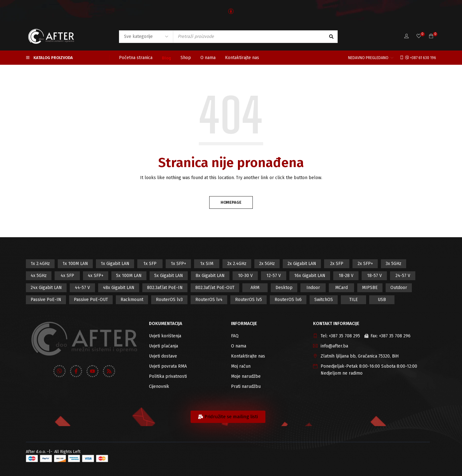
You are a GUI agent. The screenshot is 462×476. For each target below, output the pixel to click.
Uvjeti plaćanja (163, 346)
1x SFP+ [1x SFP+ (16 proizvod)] (178, 264)
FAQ (235, 336)
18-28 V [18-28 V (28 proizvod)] (346, 276)
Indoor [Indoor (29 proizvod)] (313, 288)
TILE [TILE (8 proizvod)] (354, 300)
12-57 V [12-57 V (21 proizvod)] (274, 276)
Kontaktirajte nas (248, 356)
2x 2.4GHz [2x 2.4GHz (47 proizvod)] (237, 264)
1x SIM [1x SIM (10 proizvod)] (207, 264)
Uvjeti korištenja (165, 336)
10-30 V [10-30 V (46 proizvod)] (245, 276)
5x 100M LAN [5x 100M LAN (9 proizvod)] (129, 276)
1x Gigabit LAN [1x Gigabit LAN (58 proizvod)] (115, 264)
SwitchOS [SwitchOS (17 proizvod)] (324, 300)
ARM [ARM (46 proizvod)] (255, 288)
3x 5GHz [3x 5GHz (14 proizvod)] (394, 264)
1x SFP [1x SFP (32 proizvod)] (150, 264)
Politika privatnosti (168, 376)
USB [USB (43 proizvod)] (382, 300)
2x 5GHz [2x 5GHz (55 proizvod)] (267, 264)
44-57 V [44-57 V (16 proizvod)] (82, 288)
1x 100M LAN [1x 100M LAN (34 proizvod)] (75, 264)
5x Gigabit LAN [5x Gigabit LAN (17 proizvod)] (169, 276)
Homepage (231, 202)
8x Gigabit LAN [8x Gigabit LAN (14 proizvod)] (210, 276)
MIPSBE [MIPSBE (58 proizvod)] (370, 288)
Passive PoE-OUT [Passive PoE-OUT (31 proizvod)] (91, 300)
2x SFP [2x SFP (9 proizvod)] (337, 264)
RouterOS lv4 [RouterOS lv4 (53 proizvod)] (209, 300)
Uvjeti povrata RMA (168, 366)
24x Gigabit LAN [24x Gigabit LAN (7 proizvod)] (46, 288)
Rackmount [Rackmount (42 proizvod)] (132, 300)
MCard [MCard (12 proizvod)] (341, 288)
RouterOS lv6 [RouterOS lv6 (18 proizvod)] (288, 300)
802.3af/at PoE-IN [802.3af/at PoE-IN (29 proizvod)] (165, 288)
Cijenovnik (159, 386)
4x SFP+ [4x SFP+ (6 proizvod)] (96, 276)
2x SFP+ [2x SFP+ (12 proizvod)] (365, 264)
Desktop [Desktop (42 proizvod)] (284, 288)
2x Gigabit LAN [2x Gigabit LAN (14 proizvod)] (302, 264)
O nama (239, 346)
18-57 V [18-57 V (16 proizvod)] (374, 276)
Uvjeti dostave (163, 356)
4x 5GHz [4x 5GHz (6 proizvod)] (39, 276)
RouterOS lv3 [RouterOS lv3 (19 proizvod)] (169, 300)
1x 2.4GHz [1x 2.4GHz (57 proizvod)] (40, 264)
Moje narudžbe (246, 376)
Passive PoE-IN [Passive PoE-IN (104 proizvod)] (46, 300)
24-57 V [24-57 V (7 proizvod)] (403, 276)
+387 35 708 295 (344, 336)
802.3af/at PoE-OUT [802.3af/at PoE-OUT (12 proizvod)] (215, 288)
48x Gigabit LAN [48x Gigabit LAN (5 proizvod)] (119, 288)
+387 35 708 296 (395, 336)
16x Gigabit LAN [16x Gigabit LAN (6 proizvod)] (310, 276)
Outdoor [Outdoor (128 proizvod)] (399, 288)
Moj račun (241, 366)
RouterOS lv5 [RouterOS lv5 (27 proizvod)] (249, 300)
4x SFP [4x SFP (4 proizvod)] (67, 276)
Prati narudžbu (246, 386)
